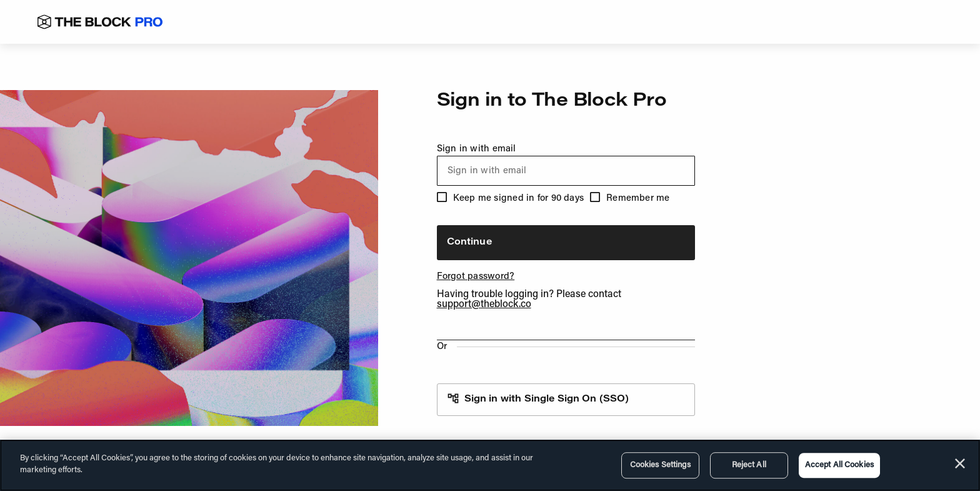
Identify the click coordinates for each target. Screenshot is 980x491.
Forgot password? (476, 277)
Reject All (749, 465)
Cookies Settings (660, 465)
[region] (490, 465)
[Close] (960, 463)
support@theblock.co (484, 305)
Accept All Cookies (839, 465)
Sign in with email (566, 165)
